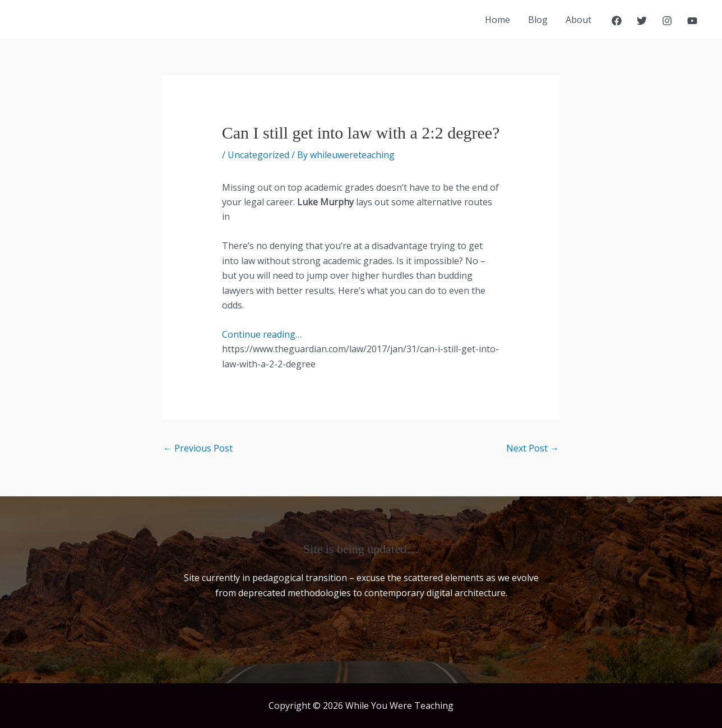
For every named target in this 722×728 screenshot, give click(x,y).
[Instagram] (667, 21)
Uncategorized (258, 155)
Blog (538, 20)
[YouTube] (692, 21)
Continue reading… (262, 334)
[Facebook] (617, 21)
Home (497, 20)
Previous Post (198, 448)
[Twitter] (642, 21)
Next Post (533, 448)
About (578, 20)
